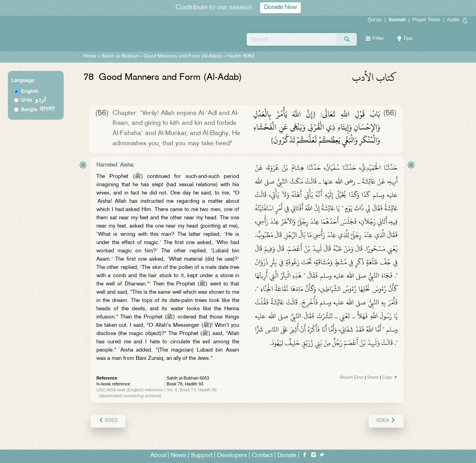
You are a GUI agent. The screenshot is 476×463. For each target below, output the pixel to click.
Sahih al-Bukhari (120, 56)
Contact (262, 456)
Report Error (352, 377)
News (178, 456)
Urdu (33, 100)
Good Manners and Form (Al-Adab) (183, 56)
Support (202, 456)
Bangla (38, 109)
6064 (386, 421)
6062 (108, 421)
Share (373, 377)
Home (90, 56)
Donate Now (280, 8)
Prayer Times (426, 20)
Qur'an (375, 20)
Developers (232, 456)
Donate (287, 456)
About (158, 456)
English (30, 91)
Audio (453, 20)
